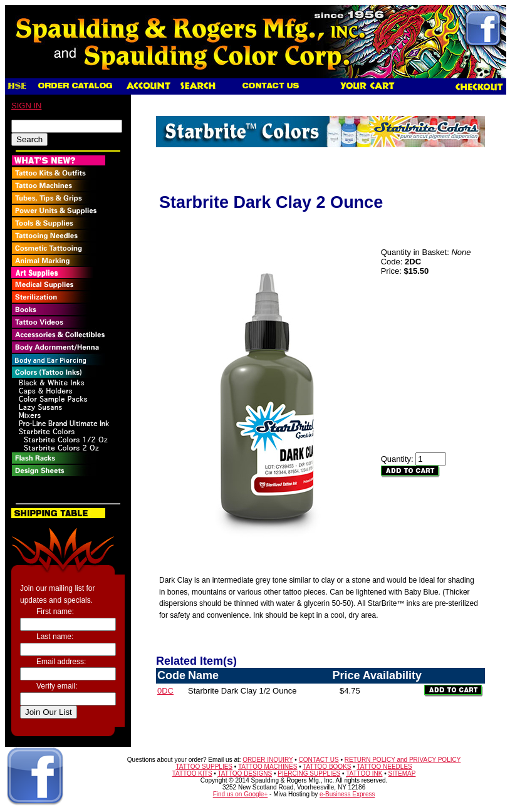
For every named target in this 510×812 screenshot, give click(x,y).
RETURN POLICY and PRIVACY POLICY (403, 760)
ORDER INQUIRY (268, 760)
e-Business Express (347, 794)
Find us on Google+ (241, 794)
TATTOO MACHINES (268, 767)
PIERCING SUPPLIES (309, 773)
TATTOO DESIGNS (245, 773)
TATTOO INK (364, 773)
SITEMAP (402, 773)
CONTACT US (319, 760)
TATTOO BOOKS (327, 767)
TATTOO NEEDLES (384, 767)
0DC (165, 691)
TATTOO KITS (192, 773)
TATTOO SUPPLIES (204, 767)
